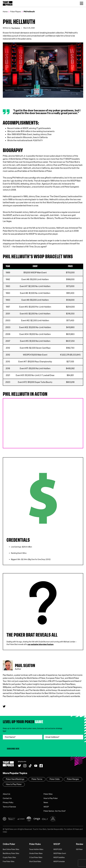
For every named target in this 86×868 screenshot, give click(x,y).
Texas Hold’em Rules (36, 849)
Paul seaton (25, 666)
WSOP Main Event (60, 853)
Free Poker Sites (9, 862)
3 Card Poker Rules (36, 858)
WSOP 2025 (58, 849)
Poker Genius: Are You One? (55, 811)
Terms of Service (9, 807)
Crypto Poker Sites (9, 858)
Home (5, 12)
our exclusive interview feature (41, 644)
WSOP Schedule (59, 862)
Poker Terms (37, 779)
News (46, 802)
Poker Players (16, 12)
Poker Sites (48, 794)
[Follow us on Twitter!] (19, 766)
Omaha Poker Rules (36, 853)
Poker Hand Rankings (15, 779)
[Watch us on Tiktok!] (30, 766)
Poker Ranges (73, 779)
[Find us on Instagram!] (25, 766)
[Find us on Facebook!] (41, 766)
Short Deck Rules (35, 862)
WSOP (46, 807)
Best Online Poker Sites (11, 849)
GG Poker (79, 849)
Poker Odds (55, 779)
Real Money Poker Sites (11, 853)
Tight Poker (8, 3)
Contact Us (7, 798)
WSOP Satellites (59, 858)
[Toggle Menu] (82, 3)
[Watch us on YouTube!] (36, 766)
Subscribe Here (13, 749)
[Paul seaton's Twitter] (4, 706)
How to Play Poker (51, 798)
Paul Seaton (16, 28)
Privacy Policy (8, 802)
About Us (6, 794)
